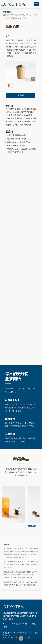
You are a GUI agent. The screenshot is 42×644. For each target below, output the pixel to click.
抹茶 (24, 585)
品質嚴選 (10, 434)
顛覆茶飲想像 (12, 400)
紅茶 (10, 585)
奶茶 (32, 582)
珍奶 (17, 585)
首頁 (8, 18)
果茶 (14, 585)
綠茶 (36, 582)
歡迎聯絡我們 (31, 585)
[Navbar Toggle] (37, 4)
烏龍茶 (6, 585)
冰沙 (20, 585)
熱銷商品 (21, 459)
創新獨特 (10, 419)
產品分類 (14, 18)
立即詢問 (20, 95)
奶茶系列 (23, 18)
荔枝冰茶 (6, 526)
